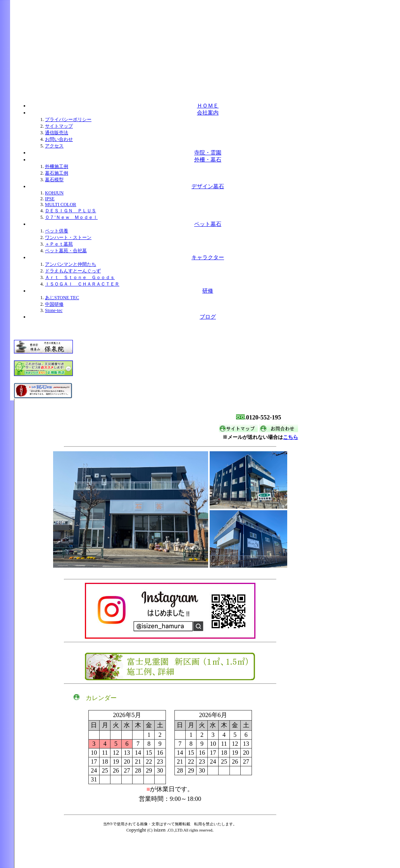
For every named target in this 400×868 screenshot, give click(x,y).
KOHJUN (54, 193)
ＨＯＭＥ (208, 106)
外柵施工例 (57, 166)
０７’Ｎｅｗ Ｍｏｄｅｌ (71, 217)
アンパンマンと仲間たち (71, 264)
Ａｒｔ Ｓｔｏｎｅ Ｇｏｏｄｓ (80, 277)
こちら (291, 437)
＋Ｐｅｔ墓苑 (59, 244)
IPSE (50, 199)
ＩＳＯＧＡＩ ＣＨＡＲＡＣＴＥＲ (82, 284)
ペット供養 (57, 231)
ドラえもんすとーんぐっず (73, 271)
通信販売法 (57, 133)
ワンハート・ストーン (68, 237)
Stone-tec (54, 310)
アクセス (54, 146)
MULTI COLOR (61, 204)
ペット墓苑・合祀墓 (66, 251)
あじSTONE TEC (62, 298)
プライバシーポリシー (68, 120)
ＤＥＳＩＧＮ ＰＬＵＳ (71, 211)
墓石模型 (54, 180)
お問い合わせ (59, 139)
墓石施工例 (57, 173)
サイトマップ (59, 126)
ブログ (208, 317)
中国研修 (54, 304)
